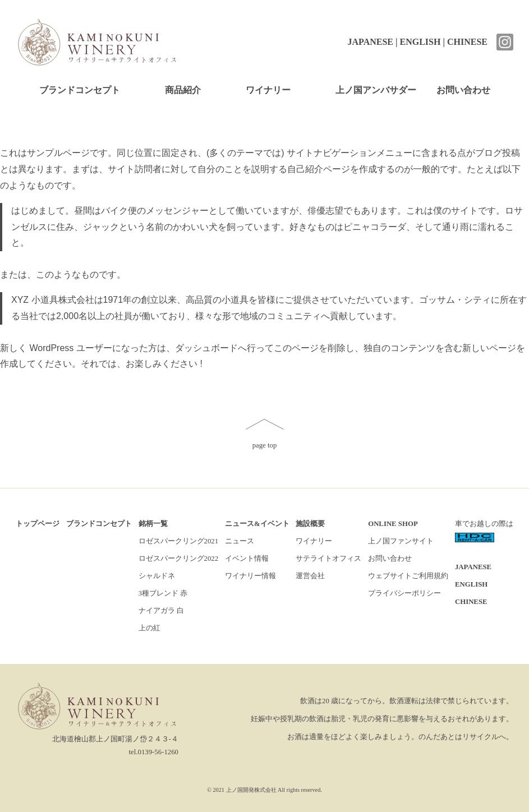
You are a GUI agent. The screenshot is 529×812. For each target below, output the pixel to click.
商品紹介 (183, 90)
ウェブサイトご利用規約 (408, 576)
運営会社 (310, 576)
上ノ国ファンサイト (401, 541)
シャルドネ (157, 576)
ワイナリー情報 (250, 576)
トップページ (38, 524)
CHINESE (467, 42)
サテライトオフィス (328, 559)
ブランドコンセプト (80, 90)
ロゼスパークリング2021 (179, 541)
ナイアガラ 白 (161, 611)
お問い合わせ (463, 90)
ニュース (240, 541)
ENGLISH (420, 42)
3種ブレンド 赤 (163, 593)
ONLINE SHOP (393, 524)
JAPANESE (370, 42)
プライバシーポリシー (404, 593)
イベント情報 (247, 559)
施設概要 (310, 524)
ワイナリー (268, 90)
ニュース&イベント (257, 524)
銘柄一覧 (153, 524)
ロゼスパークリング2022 (179, 559)
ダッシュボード (206, 348)
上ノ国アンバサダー (376, 90)
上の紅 (150, 628)
